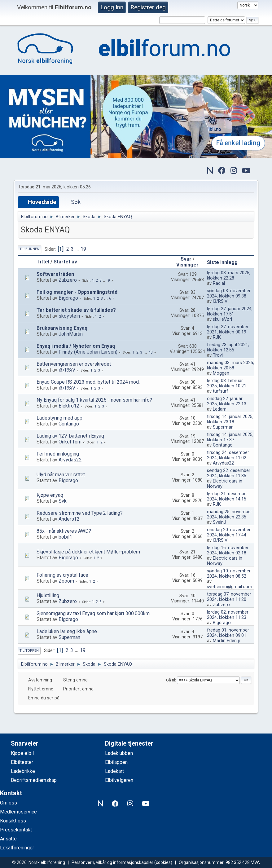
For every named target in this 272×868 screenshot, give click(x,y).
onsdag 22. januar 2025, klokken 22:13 (227, 401)
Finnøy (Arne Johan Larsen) (88, 352)
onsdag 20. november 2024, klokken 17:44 (229, 532)
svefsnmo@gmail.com (230, 587)
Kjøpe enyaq (50, 495)
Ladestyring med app (59, 418)
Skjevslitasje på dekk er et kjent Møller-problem (88, 552)
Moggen (221, 373)
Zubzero (68, 280)
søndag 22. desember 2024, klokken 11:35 (229, 473)
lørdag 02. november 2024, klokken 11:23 (228, 615)
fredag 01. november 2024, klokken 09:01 (228, 633)
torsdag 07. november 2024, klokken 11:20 (229, 597)
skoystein (69, 316)
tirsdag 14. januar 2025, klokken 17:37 (230, 437)
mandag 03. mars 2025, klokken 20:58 (230, 365)
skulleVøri (222, 319)
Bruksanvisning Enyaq (62, 328)
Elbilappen (116, 762)
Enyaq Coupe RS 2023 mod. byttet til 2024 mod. (88, 382)
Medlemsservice (18, 812)
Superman (223, 427)
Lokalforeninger (17, 848)
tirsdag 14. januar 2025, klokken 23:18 (230, 419)
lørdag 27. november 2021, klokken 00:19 (228, 329)
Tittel (43, 262)
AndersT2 (69, 519)
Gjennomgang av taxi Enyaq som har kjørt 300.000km (93, 613)
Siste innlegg (225, 262)
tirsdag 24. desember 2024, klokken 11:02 (228, 455)
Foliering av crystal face (62, 575)
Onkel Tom (70, 442)
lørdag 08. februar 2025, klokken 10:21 (227, 383)
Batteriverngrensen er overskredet (74, 364)
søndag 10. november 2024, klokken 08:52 (229, 574)
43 (151, 352)
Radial (219, 283)
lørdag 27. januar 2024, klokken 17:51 (230, 311)
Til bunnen (29, 249)
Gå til (171, 680)
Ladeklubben (119, 753)
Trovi (218, 355)
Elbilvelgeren (119, 780)
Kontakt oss (13, 821)
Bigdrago (68, 298)
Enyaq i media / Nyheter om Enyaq (76, 346)
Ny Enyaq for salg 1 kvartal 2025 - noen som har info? (94, 400)
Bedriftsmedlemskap (34, 780)
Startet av (65, 262)
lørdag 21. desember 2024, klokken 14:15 (228, 496)
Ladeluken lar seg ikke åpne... (68, 631)
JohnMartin (71, 334)
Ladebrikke (23, 771)
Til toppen (29, 651)
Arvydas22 (70, 460)
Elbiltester (22, 762)
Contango (69, 424)
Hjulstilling (48, 595)
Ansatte (8, 839)
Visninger (187, 265)
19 (83, 249)
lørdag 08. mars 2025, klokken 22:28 (229, 275)
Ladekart (114, 771)
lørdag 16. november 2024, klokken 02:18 (228, 550)
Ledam (220, 409)
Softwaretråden (55, 274)
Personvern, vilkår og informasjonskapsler (112, 862)
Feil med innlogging (58, 454)
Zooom (66, 581)
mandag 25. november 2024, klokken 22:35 (230, 514)
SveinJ (219, 522)
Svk (63, 501)
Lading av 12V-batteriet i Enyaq (70, 436)
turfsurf (221, 391)
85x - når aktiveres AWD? (64, 531)
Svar (186, 259)
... (78, 249)
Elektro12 (69, 406)
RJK (217, 337)
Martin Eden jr (227, 641)
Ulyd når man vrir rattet (61, 475)
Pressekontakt (16, 830)
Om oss (9, 803)
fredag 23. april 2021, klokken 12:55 (228, 347)
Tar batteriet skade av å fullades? (76, 310)
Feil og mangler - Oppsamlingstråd (77, 292)
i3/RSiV (220, 301)
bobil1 (65, 537)
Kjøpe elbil (22, 753)
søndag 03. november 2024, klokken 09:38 (229, 293)
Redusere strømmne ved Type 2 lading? (80, 513)
